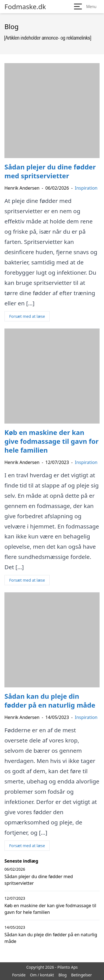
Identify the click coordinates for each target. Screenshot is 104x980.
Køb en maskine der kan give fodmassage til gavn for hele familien (50, 909)
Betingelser (81, 975)
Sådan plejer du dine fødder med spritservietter (39, 880)
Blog (63, 975)
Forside (19, 975)
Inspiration (86, 188)
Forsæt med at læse (27, 316)
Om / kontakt (42, 975)
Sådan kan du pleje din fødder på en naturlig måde (51, 938)
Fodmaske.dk (25, 7)
